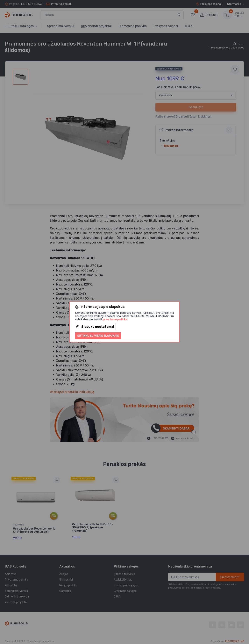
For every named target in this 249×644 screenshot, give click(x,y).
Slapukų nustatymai (95, 327)
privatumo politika (115, 319)
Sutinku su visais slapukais (98, 336)
